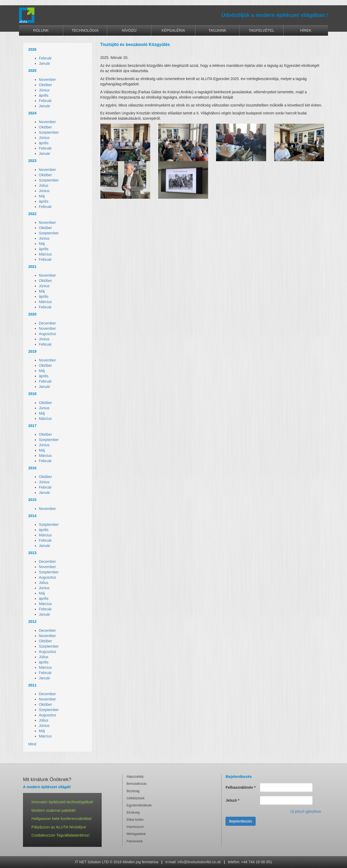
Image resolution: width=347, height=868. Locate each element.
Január (44, 63)
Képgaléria (173, 30)
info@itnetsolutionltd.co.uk (199, 862)
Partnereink (135, 841)
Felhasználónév (241, 787)
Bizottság (133, 791)
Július (44, 185)
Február (45, 58)
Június (44, 90)
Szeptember (49, 132)
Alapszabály (135, 777)
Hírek (306, 30)
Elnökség (133, 813)
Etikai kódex (135, 820)
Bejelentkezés (240, 821)
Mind (32, 744)
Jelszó (232, 800)
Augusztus (47, 334)
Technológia (85, 30)
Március (45, 254)
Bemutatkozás (137, 784)
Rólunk (41, 30)
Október (45, 85)
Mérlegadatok (136, 834)
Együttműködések (139, 805)
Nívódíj (129, 30)
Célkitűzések (135, 798)
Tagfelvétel (262, 30)
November (47, 80)
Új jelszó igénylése (306, 811)
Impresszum (135, 827)
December (47, 323)
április (44, 95)
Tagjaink (217, 30)
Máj (42, 196)
